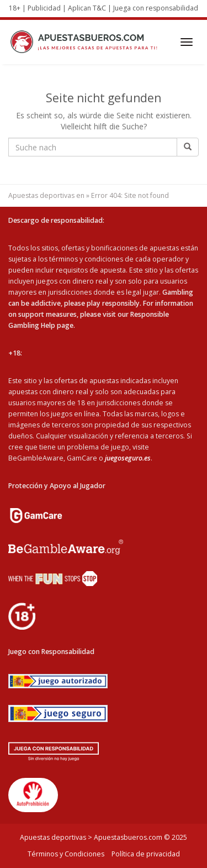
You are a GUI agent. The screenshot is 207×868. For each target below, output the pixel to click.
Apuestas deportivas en (46, 195)
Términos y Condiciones (66, 854)
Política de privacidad (146, 854)
